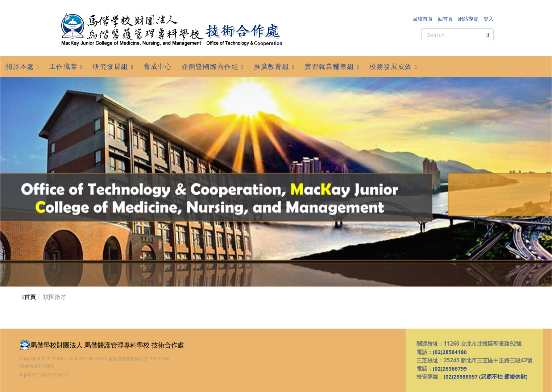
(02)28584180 (450, 352)
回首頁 (445, 19)
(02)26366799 (450, 368)
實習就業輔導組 (329, 66)
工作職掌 (63, 66)
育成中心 (158, 66)
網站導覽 (468, 19)
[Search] (457, 35)
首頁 (29, 297)
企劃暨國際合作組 (210, 66)
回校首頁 (423, 19)
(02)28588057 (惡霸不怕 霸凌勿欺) (486, 376)
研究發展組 (111, 66)
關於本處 (20, 66)
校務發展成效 (391, 66)
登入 (489, 19)
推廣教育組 (271, 66)
